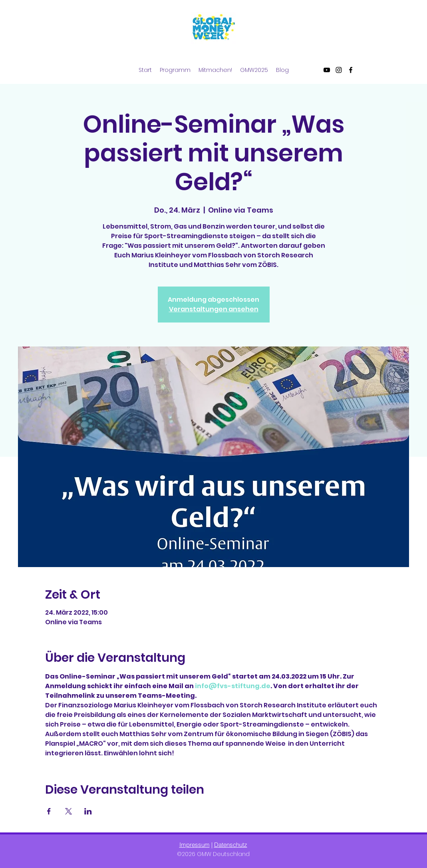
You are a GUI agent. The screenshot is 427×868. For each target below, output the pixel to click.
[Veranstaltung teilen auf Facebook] (49, 811)
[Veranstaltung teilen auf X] (69, 811)
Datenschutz (231, 845)
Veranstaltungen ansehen (214, 309)
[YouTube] (327, 70)
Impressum (195, 845)
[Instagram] (339, 70)
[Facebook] (351, 70)
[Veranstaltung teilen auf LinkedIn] (88, 811)
